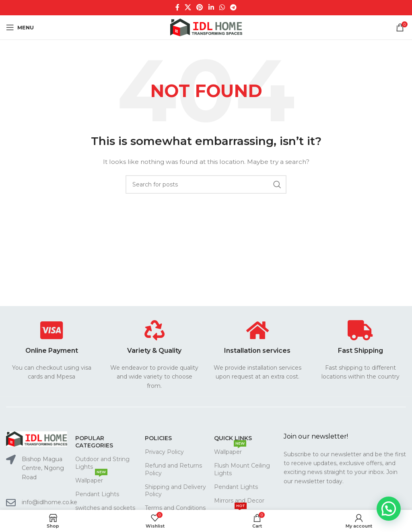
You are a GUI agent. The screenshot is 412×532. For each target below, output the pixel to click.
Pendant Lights (97, 494)
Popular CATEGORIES (94, 442)
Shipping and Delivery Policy (175, 491)
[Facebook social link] (177, 7)
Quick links (233, 438)
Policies (158, 438)
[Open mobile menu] (20, 27)
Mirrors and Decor (239, 501)
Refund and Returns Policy (173, 469)
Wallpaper (91, 479)
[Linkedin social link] (211, 7)
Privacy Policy (164, 452)
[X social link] (188, 7)
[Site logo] (206, 27)
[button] (389, 509)
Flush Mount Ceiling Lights (242, 469)
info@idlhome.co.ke (49, 502)
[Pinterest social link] (200, 7)
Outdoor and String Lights (102, 463)
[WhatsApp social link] (222, 7)
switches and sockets (105, 508)
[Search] (206, 184)
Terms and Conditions (175, 508)
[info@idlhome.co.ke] (11, 503)
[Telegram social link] (234, 7)
